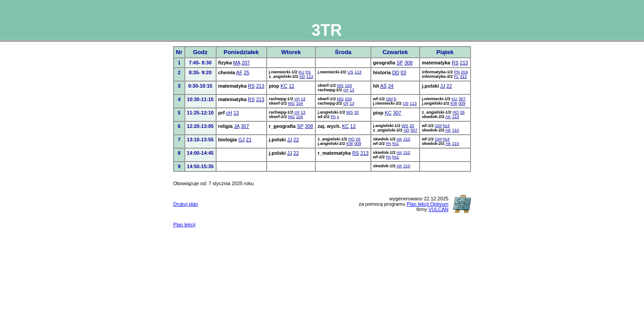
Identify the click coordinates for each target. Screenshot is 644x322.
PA (333, 117)
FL (456, 76)
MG (340, 85)
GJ (241, 140)
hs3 (446, 126)
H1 (308, 72)
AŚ (383, 86)
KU (302, 72)
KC (284, 86)
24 (391, 86)
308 (408, 63)
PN (457, 72)
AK (448, 117)
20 (356, 112)
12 (292, 86)
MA (237, 63)
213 (464, 63)
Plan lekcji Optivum (428, 204)
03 (403, 72)
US (350, 72)
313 (463, 76)
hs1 (396, 144)
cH (345, 90)
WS (350, 112)
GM (389, 99)
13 (352, 90)
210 (456, 117)
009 (462, 103)
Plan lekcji (184, 225)
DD (396, 72)
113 (310, 76)
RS (455, 63)
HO (456, 112)
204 (465, 72)
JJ (443, 86)
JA (237, 126)
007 (414, 130)
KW (454, 103)
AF (239, 72)
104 (348, 85)
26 (462, 112)
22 (449, 86)
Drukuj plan (186, 204)
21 (249, 140)
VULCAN (439, 209)
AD (302, 76)
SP (400, 63)
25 (246, 72)
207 (246, 63)
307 (462, 99)
